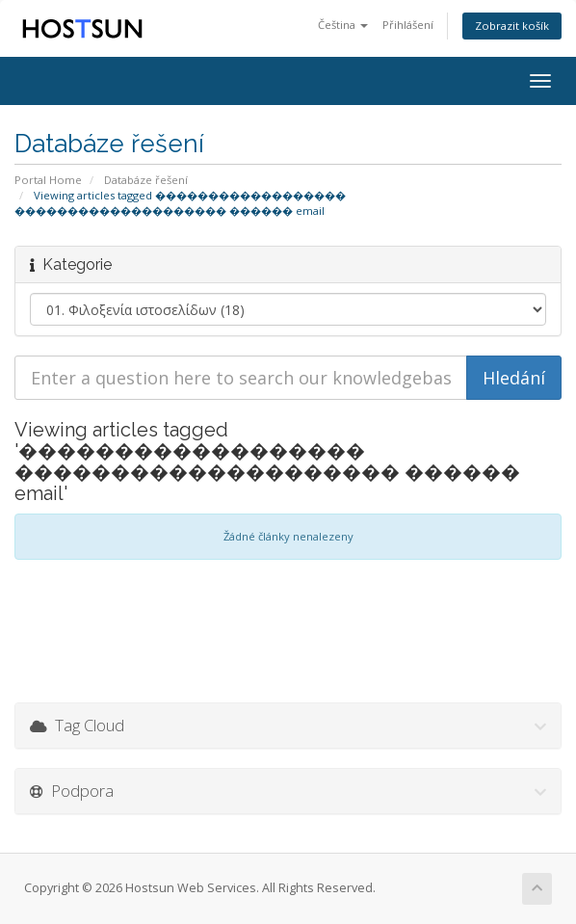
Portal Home (48, 180)
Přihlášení (408, 25)
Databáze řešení (146, 180)
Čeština (343, 25)
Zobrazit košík (512, 26)
